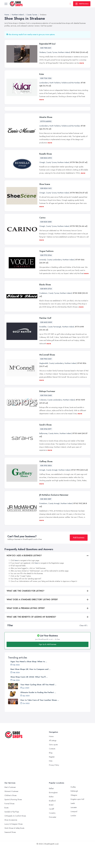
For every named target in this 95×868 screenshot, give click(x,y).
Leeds (73, 825)
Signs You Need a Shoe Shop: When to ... (29, 683)
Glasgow (74, 817)
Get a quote (53, 766)
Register (52, 778)
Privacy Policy (54, 786)
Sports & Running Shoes (13, 821)
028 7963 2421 (46, 380)
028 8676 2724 (46, 310)
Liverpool (74, 833)
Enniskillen (43, 348)
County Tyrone (52, 52)
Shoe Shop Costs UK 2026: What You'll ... (29, 698)
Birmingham (53, 814)
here (16, 582)
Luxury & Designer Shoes (13, 845)
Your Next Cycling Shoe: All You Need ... (38, 706)
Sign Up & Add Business (47, 666)
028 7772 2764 (46, 277)
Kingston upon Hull (77, 821)
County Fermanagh (54, 348)
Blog (51, 774)
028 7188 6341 (46, 48)
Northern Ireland (64, 52)
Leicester (74, 829)
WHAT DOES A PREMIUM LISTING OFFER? (26, 630)
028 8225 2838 (46, 243)
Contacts (52, 770)
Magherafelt (44, 385)
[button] (87, 647)
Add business (79, 559)
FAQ (51, 782)
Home (51, 758)
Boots (6, 829)
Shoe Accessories (11, 841)
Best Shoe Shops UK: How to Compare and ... (30, 691)
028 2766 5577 (46, 450)
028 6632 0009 (46, 344)
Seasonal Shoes (10, 854)
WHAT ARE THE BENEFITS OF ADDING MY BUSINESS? (31, 638)
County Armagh (52, 491)
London (73, 837)
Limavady (43, 281)
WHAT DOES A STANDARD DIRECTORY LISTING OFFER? (32, 621)
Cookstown (43, 315)
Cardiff (52, 830)
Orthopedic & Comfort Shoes (15, 837)
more (82, 63)
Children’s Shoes (10, 817)
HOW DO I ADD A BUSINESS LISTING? (24, 577)
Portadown (43, 525)
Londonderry (44, 83)
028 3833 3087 (46, 521)
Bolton (51, 818)
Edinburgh (74, 812)
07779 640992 (46, 143)
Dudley (73, 808)
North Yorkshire (55, 83)
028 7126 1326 (46, 78)
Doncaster (53, 839)
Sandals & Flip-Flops (12, 833)
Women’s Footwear (11, 813)
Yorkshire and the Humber (71, 83)
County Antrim (53, 455)
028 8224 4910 (46, 179)
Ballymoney (43, 455)
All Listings (53, 762)
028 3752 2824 (46, 487)
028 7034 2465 (46, 417)
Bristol (51, 826)
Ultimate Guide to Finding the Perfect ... (38, 714)
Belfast (51, 810)
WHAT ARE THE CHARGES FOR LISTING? (25, 612)
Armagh (42, 491)
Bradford (52, 822)
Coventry (52, 834)
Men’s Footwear (10, 809)
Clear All (83, 647)
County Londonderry (54, 281)
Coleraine (43, 421)
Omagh (42, 184)
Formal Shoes (9, 825)
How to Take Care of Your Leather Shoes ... (40, 722)
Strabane (42, 52)
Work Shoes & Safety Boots (14, 850)
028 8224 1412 (46, 210)
